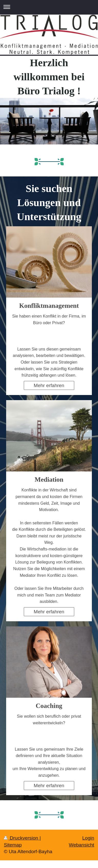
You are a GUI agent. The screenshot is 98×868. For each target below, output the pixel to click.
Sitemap (13, 845)
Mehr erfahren (49, 385)
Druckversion (22, 838)
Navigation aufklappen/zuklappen (49, 7)
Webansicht (81, 845)
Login (88, 838)
